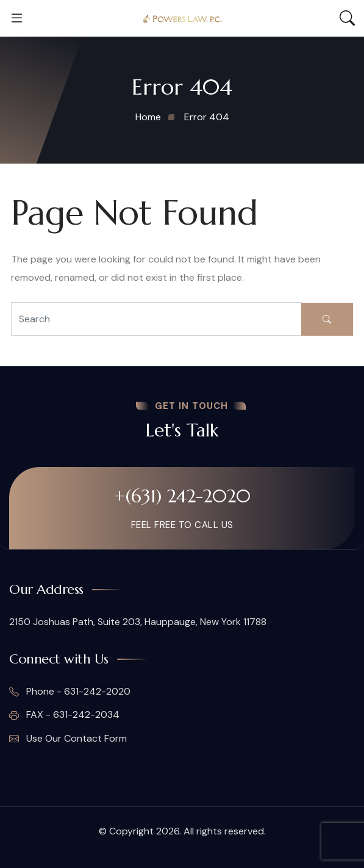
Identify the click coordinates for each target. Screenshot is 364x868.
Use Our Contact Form (68, 739)
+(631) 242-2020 (182, 496)
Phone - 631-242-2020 (70, 692)
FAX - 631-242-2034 (64, 715)
